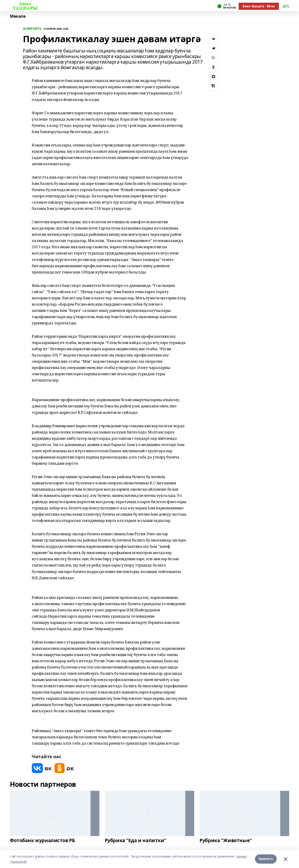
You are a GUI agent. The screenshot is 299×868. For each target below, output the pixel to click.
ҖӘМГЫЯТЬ (32, 29)
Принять (266, 859)
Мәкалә (18, 16)
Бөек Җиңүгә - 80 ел (259, 6)
